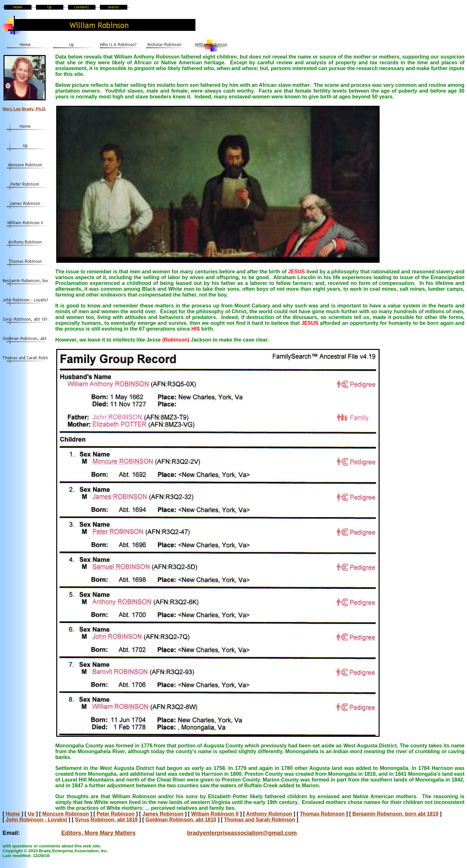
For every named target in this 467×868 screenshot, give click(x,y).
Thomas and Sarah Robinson (260, 820)
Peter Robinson (116, 814)
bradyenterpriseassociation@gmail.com (242, 833)
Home (13, 814)
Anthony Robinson (269, 814)
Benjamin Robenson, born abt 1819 (395, 814)
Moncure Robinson (66, 814)
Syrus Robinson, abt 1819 (106, 820)
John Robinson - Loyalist (36, 820)
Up (31, 814)
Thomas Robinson (322, 814)
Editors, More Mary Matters (99, 833)
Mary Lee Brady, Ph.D (24, 109)
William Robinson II (215, 814)
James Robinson (163, 814)
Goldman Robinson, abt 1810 (181, 820)
